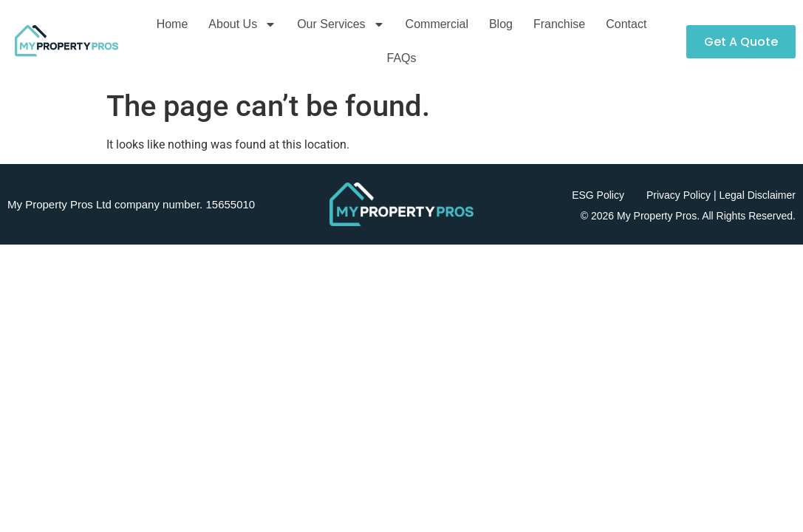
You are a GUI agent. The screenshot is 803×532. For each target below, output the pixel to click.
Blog (501, 24)
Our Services (341, 24)
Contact (626, 24)
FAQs (401, 58)
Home (172, 24)
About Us (242, 24)
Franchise (559, 24)
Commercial (437, 24)
